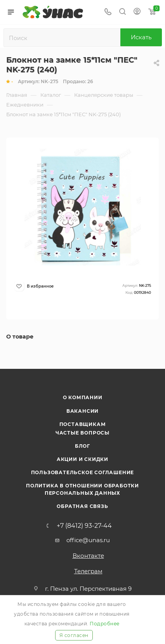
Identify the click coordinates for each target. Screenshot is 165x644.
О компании (83, 397)
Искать (141, 37)
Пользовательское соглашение (83, 472)
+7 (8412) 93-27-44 (84, 526)
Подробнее (105, 624)
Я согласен (74, 635)
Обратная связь (82, 506)
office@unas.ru (88, 540)
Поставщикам (83, 424)
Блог (82, 446)
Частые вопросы (82, 433)
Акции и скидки (82, 459)
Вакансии (82, 411)
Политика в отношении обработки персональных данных (82, 489)
